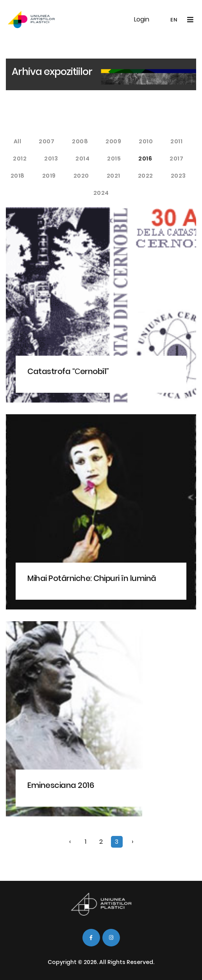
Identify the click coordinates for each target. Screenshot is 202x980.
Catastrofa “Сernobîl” (68, 371)
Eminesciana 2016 (61, 785)
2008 (80, 141)
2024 (101, 193)
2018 (18, 176)
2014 (82, 159)
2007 (46, 141)
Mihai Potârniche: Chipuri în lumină (92, 578)
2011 (176, 141)
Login (142, 19)
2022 (146, 176)
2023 (178, 176)
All (18, 141)
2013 (51, 159)
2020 (81, 176)
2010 (146, 141)
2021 (114, 176)
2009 (113, 141)
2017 (176, 159)
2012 (20, 159)
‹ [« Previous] (70, 842)
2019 (49, 176)
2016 (145, 159)
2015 (114, 159)
